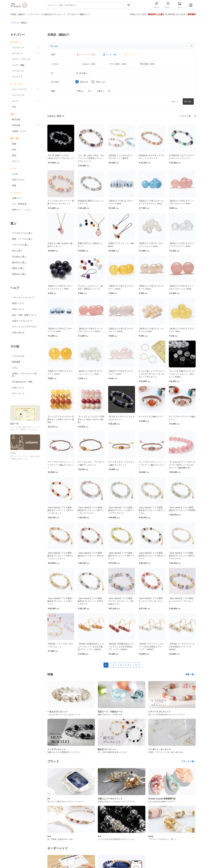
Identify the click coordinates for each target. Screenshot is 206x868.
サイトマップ (18, 393)
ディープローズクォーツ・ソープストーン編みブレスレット (152, 465)
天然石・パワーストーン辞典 (24, 375)
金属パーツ (17, 198)
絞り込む (122, 46)
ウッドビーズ (18, 95)
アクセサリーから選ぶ (22, 233)
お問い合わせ (18, 333)
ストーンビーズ (19, 89)
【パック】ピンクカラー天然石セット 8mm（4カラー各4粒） (91, 419)
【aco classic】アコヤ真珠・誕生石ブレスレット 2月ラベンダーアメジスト (91, 510)
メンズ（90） (110, 54)
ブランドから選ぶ (20, 245)
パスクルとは (18, 356)
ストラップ (17, 77)
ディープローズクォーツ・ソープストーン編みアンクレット (61, 465)
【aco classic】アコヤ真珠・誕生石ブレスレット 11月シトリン (61, 601)
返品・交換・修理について (24, 315)
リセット (175, 101)
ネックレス (17, 53)
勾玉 (14, 107)
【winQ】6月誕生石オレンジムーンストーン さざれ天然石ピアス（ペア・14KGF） (91, 647)
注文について (18, 309)
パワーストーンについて (23, 297)
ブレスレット (18, 47)
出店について (18, 388)
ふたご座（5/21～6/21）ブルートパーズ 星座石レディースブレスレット (91, 158)
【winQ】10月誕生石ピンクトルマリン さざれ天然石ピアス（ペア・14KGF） (121, 647)
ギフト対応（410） (118, 64)
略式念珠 (16, 119)
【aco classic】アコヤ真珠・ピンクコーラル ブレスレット (152, 601)
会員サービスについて (22, 321)
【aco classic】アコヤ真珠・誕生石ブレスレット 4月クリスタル (152, 510)
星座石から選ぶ (19, 274)
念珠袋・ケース (19, 131)
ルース (15, 101)
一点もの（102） (89, 64)
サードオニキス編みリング (151, 416)
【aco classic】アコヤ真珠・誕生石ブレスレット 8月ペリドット (121, 556)
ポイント (16, 161)
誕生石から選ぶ (19, 262)
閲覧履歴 (16, 362)
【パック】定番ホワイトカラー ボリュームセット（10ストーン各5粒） (182, 374)
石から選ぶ (17, 251)
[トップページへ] (19, 7)
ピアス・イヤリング (21, 59)
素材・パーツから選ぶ (22, 239)
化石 (14, 150)
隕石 (14, 155)
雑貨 (14, 185)
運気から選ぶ (18, 268)
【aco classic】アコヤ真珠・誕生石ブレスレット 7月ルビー (91, 556)
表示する (82, 82)
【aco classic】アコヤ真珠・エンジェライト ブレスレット (182, 601)
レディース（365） (87, 54)
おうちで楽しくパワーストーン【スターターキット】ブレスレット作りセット (152, 374)
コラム (15, 368)
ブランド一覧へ (189, 761)
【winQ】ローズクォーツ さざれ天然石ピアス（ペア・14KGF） (182, 647)
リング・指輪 (18, 65)
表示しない (99, 82)
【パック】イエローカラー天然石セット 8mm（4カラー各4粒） (61, 419)
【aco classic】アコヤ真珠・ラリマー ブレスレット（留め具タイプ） (121, 601)
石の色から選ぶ (19, 257)
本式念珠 (16, 125)
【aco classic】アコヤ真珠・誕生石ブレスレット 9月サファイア (152, 556)
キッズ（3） (131, 54)
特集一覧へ (191, 674)
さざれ (15, 174)
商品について (18, 303)
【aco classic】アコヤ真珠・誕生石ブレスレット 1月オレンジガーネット (61, 510)
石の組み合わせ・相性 (22, 382)
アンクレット (18, 71)
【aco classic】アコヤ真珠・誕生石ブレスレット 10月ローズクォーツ (182, 556)
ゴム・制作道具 (19, 204)
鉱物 (14, 144)
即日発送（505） (148, 64)
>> (136, 665)
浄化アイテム (18, 180)
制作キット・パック (21, 210)
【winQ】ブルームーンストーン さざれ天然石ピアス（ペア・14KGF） (151, 647)
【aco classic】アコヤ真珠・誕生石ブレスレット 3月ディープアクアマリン (121, 510)
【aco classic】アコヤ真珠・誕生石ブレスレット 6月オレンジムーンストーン (61, 556)
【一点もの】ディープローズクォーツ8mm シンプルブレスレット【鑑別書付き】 (182, 465)
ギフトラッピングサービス (24, 327)
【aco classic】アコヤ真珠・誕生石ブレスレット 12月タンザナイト (91, 601)
